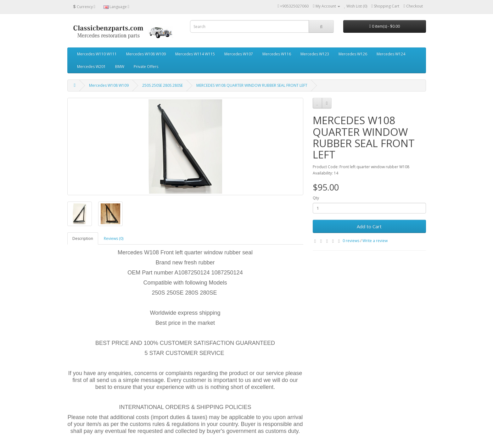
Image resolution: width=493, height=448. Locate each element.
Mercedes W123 (315, 54)
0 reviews (351, 241)
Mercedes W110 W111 (97, 54)
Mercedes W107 (239, 54)
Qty (316, 198)
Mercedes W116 (277, 54)
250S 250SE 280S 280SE (162, 85)
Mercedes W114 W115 (195, 54)
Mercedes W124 (391, 54)
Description (83, 238)
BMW (120, 66)
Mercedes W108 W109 (146, 54)
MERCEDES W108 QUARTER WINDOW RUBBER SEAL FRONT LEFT (252, 85)
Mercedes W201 (91, 66)
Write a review (375, 241)
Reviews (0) (114, 238)
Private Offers (146, 66)
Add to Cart (369, 226)
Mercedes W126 (353, 54)
